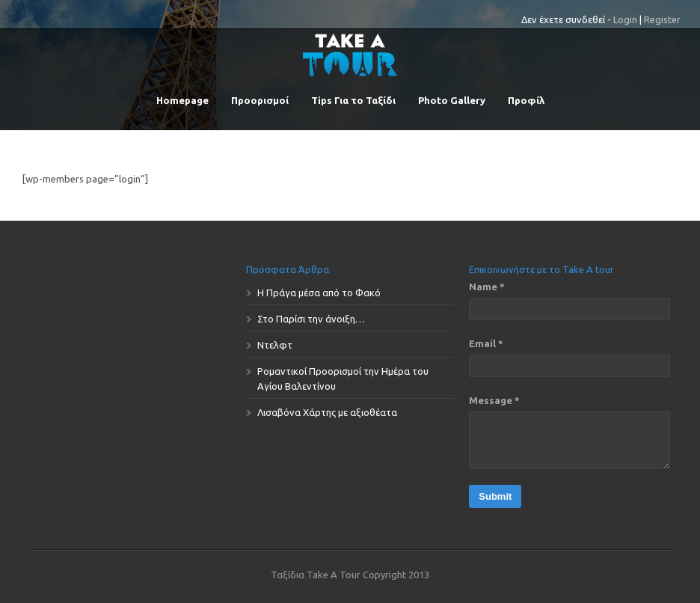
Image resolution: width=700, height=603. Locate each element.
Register (662, 19)
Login (625, 19)
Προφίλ (526, 100)
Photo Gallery (452, 100)
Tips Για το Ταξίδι (353, 100)
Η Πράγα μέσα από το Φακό (319, 293)
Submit (495, 496)
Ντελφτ (275, 345)
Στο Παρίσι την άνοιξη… (311, 319)
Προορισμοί (260, 100)
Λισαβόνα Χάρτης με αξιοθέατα (327, 412)
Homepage (182, 100)
